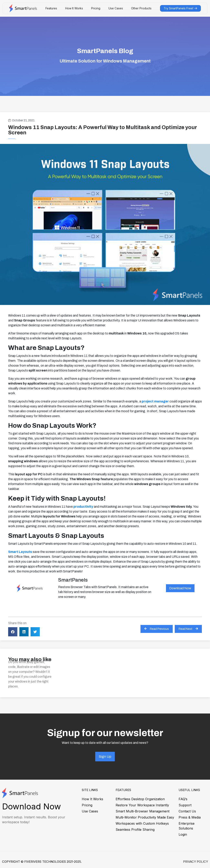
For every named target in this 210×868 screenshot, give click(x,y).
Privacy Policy (196, 862)
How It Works (74, 8)
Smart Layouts (20, 552)
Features (51, 8)
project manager (155, 401)
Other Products (141, 8)
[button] (13, 632)
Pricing (96, 8)
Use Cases (116, 8)
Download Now (180, 588)
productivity (83, 507)
